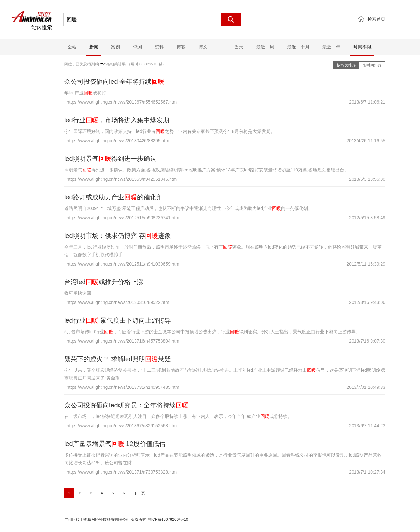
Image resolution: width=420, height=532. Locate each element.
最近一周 (265, 47)
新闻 (94, 47)
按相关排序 (346, 65)
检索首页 (376, 19)
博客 (181, 47)
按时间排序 (372, 65)
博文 (203, 47)
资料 (159, 47)
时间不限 (362, 47)
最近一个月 (298, 47)
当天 (239, 47)
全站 (72, 47)
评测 (137, 47)
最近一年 (331, 47)
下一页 (139, 493)
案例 (116, 47)
